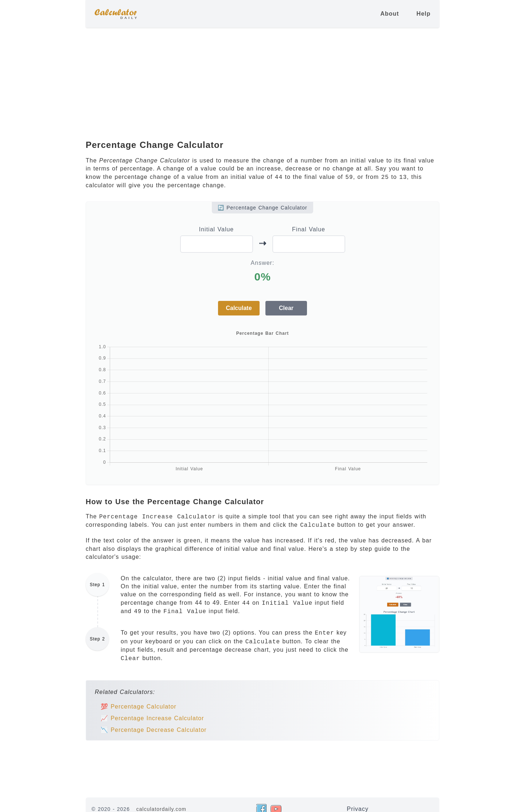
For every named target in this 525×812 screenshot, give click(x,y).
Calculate (239, 308)
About (390, 14)
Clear (286, 308)
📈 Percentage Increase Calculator (152, 718)
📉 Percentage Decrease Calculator (154, 730)
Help (423, 14)
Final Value (309, 229)
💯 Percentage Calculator (139, 707)
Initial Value (217, 229)
